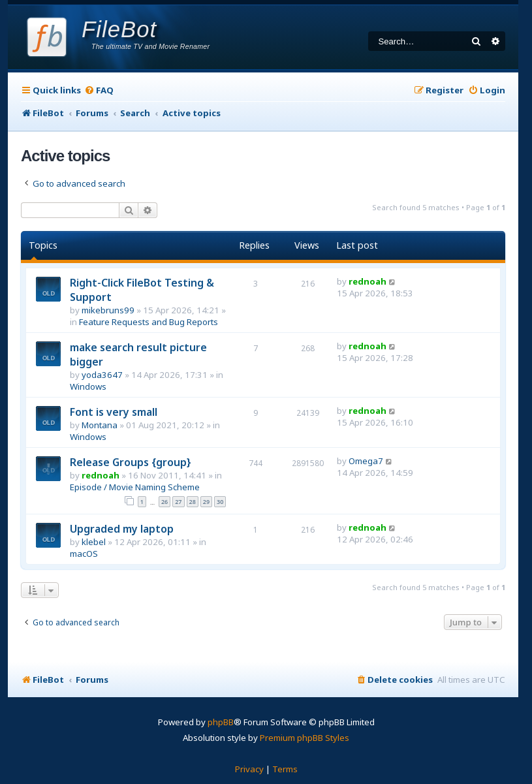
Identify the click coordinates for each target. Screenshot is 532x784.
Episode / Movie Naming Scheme (135, 487)
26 (164, 502)
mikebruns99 (108, 310)
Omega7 (366, 461)
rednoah (368, 281)
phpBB (221, 722)
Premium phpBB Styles (305, 738)
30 (220, 502)
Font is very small (114, 412)
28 (193, 502)
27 (178, 502)
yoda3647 (102, 375)
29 (206, 502)
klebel (94, 542)
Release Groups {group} (131, 462)
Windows (88, 386)
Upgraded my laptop (122, 529)
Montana (100, 425)
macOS (84, 554)
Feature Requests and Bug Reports (149, 322)
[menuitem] (99, 90)
